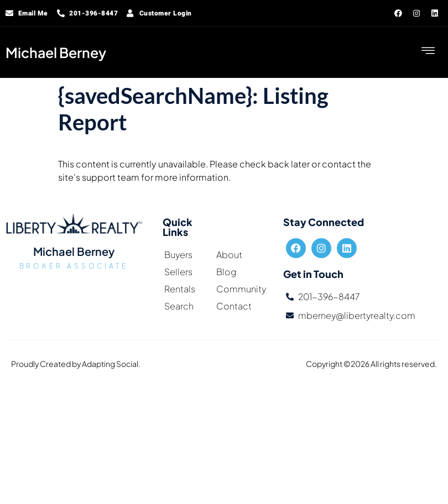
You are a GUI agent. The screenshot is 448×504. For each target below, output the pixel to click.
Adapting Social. (111, 364)
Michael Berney (56, 53)
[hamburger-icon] (429, 53)
